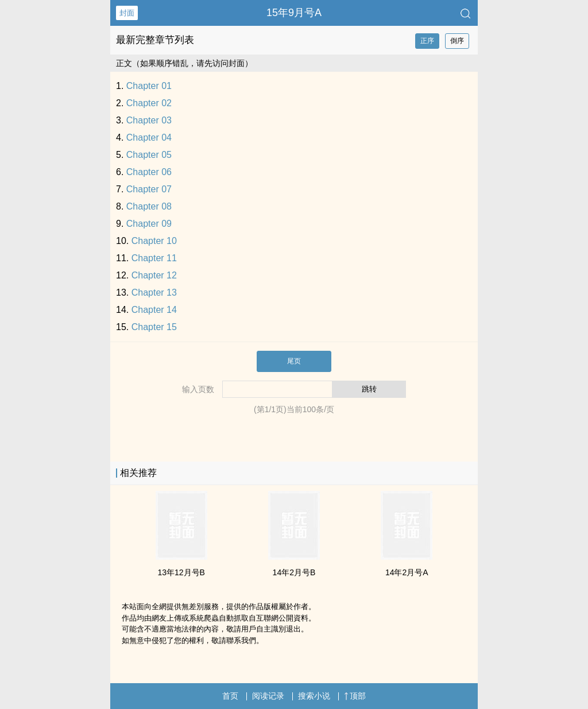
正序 (427, 41)
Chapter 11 (154, 258)
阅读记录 (268, 696)
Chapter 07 (149, 189)
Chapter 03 (149, 120)
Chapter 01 (149, 86)
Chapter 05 (149, 155)
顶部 (355, 696)
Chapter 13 (154, 292)
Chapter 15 (154, 327)
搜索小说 (314, 696)
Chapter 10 (154, 241)
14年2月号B (294, 572)
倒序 (457, 41)
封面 (127, 13)
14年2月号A (407, 572)
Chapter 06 (149, 172)
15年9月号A (294, 13)
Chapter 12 (154, 275)
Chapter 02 (149, 103)
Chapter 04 (149, 137)
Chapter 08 (149, 206)
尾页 (294, 361)
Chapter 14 (154, 310)
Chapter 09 (149, 224)
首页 (230, 696)
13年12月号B (181, 572)
